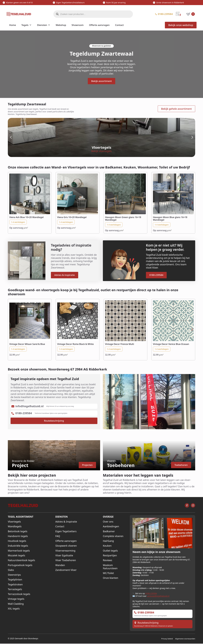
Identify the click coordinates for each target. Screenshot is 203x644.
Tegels (25, 25)
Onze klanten (111, 578)
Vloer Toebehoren (66, 561)
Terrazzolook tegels (19, 594)
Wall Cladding (16, 604)
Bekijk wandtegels (102, 151)
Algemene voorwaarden (185, 639)
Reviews (107, 561)
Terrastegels (15, 590)
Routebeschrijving (148, 623)
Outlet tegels (110, 551)
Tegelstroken (15, 585)
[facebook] (187, 506)
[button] (11, 138)
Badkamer (109, 532)
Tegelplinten (15, 580)
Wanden (60, 565)
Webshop (61, 25)
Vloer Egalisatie (64, 556)
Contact (119, 25)
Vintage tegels (16, 599)
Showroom (78, 25)
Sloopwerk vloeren (66, 546)
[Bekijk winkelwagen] (191, 14)
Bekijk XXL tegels (165, 151)
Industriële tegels (18, 546)
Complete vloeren (113, 536)
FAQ (58, 536)
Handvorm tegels (18, 536)
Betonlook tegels (18, 532)
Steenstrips (14, 575)
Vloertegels (14, 522)
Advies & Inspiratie (66, 522)
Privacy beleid (167, 639)
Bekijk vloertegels (38, 151)
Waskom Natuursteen (110, 567)
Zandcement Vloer (66, 570)
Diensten (42, 25)
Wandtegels (15, 527)
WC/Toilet (108, 573)
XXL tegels (14, 609)
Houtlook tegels (17, 541)
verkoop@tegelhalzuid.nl (158, 596)
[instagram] (193, 506)
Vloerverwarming (65, 551)
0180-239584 (151, 594)
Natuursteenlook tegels (21, 561)
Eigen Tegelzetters (66, 532)
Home (13, 25)
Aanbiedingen (111, 527)
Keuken (107, 546)
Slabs (11, 570)
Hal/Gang (108, 541)
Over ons (108, 522)
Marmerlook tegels (19, 551)
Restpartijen (110, 556)
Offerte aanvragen (99, 25)
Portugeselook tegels (20, 565)
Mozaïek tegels (16, 556)
